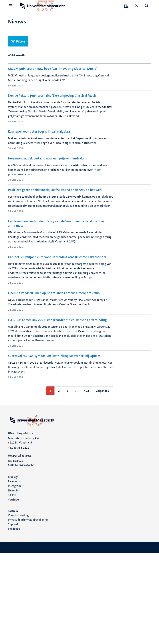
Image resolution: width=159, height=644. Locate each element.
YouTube (13, 591)
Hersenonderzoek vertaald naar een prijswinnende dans (47, 192)
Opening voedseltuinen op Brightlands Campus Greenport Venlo (54, 355)
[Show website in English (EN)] (126, 6)
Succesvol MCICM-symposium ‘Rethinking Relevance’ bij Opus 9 (54, 437)
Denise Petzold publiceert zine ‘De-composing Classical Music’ (53, 110)
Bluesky (13, 568)
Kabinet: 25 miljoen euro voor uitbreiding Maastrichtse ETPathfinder (57, 314)
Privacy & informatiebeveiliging (28, 611)
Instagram (14, 577)
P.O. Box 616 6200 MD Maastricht (21, 554)
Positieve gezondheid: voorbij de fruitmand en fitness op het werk (55, 232)
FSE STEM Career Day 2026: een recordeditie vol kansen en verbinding (57, 396)
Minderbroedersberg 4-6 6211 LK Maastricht (23, 531)
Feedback (14, 620)
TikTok (12, 586)
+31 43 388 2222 (19, 539)
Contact (13, 602)
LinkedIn (13, 581)
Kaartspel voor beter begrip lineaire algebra (39, 151)
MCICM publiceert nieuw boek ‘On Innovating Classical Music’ (52, 69)
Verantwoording (18, 606)
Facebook (14, 572)
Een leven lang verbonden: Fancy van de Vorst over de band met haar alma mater (57, 276)
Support (13, 615)
